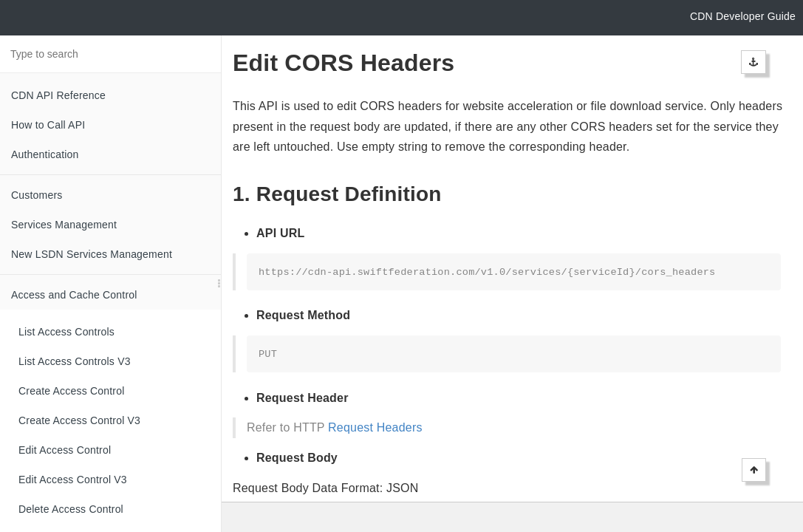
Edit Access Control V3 (73, 480)
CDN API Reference (58, 95)
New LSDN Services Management (92, 254)
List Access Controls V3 (75, 361)
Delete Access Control (71, 509)
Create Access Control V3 (79, 420)
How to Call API (48, 125)
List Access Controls (66, 332)
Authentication (45, 154)
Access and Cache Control (74, 295)
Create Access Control (71, 391)
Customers (37, 195)
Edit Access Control (65, 450)
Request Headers (375, 427)
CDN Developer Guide (743, 16)
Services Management (64, 225)
